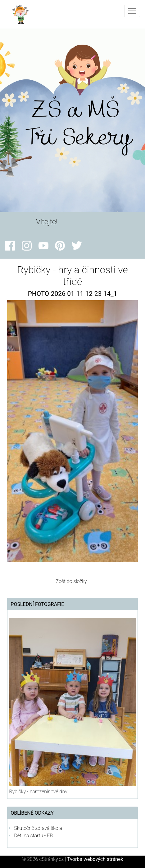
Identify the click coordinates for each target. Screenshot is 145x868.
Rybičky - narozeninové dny (38, 792)
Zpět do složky (71, 581)
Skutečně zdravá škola (38, 828)
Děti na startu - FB (33, 836)
